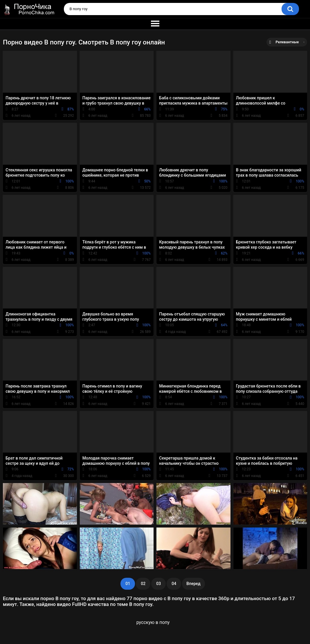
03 (158, 584)
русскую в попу (153, 622)
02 (143, 584)
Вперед (193, 584)
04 (174, 584)
